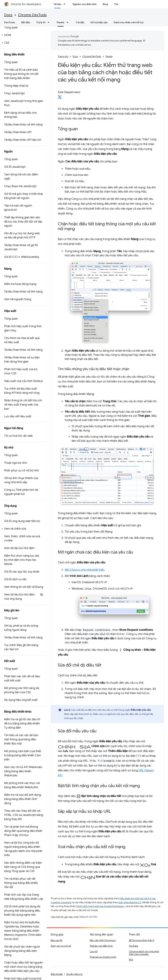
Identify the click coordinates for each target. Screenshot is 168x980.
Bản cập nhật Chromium (103, 940)
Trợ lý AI (41, 22)
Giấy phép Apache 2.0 (130, 902)
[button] (23, 35)
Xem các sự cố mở (61, 946)
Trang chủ (63, 56)
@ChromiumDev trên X (142, 940)
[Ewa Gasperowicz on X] (60, 98)
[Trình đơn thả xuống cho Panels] (69, 22)
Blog (105, 4)
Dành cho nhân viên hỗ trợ (128, 22)
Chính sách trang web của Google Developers (100, 906)
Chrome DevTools (32, 15)
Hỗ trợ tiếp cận (99, 22)
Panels (109, 56)
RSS (131, 960)
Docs (8, 15)
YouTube (133, 946)
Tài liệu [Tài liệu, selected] (57, 4)
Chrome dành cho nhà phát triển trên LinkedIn (144, 953)
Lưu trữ (94, 951)
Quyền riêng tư (74, 974)
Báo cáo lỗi (57, 940)
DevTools (10, 22)
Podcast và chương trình (103, 957)
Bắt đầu (26, 22)
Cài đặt (80, 22)
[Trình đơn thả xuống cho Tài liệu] (65, 4)
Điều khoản (57, 974)
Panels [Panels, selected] (61, 22)
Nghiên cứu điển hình (85, 4)
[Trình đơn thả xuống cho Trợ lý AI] (49, 22)
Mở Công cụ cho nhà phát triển (85, 570)
